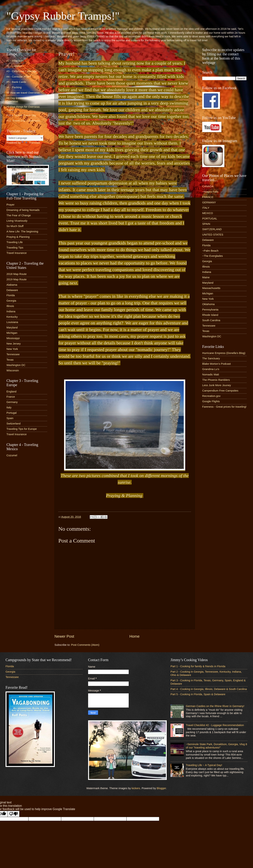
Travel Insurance (17, 253)
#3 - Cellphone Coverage (22, 71)
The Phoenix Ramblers (216, 380)
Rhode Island (210, 315)
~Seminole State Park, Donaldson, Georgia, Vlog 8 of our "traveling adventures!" (216, 746)
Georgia (11, 301)
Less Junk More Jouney (217, 385)
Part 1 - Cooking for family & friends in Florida (198, 666)
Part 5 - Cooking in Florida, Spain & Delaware (198, 694)
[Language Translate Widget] (25, 138)
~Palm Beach (210, 251)
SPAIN (206, 224)
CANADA (208, 186)
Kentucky (12, 317)
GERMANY (209, 202)
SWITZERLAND (212, 229)
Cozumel (12, 455)
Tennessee (13, 354)
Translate (31, 143)
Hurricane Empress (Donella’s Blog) (224, 353)
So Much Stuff (15, 226)
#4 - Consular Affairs (19, 77)
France (11, 397)
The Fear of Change (19, 215)
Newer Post (64, 636)
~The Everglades (213, 256)
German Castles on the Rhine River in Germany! (215, 706)
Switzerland (13, 424)
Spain (10, 418)
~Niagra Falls (210, 192)
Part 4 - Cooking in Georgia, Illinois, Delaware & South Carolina (209, 689)
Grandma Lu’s (211, 369)
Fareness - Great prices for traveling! (224, 407)
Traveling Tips (15, 248)
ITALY (206, 208)
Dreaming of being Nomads (23, 210)
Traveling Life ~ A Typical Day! (204, 765)
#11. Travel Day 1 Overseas (23, 121)
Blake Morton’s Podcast (216, 364)
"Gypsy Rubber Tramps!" (63, 16)
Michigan (12, 333)
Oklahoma (208, 304)
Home (135, 636)
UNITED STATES (213, 235)
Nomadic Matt (211, 375)
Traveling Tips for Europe (22, 429)
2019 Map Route (17, 279)
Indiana (11, 311)
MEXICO (208, 213)
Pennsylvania (210, 310)
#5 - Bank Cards (16, 82)
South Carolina (211, 320)
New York (12, 349)
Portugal (12, 413)
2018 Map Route (17, 274)
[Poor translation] (13, 814)
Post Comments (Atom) (85, 645)
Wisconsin (13, 370)
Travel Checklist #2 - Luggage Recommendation (215, 725)
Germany (12, 402)
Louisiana (12, 322)
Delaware (12, 290)
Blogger (161, 788)
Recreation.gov (211, 396)
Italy (9, 407)
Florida (11, 295)
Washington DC (16, 365)
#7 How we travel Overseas (23, 93)
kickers (136, 788)
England (11, 392)
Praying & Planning (18, 237)
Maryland (12, 328)
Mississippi (13, 338)
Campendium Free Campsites (220, 391)
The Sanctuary (211, 358)
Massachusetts (211, 288)
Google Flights (211, 401)
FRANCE (208, 197)
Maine (206, 277)
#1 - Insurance (15, 61)
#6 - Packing (14, 87)
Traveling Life (15, 242)
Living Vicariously (17, 221)
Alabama (12, 285)
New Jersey (14, 344)
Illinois (10, 306)
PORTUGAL (210, 219)
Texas (10, 360)
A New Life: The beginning (22, 231)
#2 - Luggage (14, 66)
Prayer (10, 205)
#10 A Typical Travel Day (21, 115)
